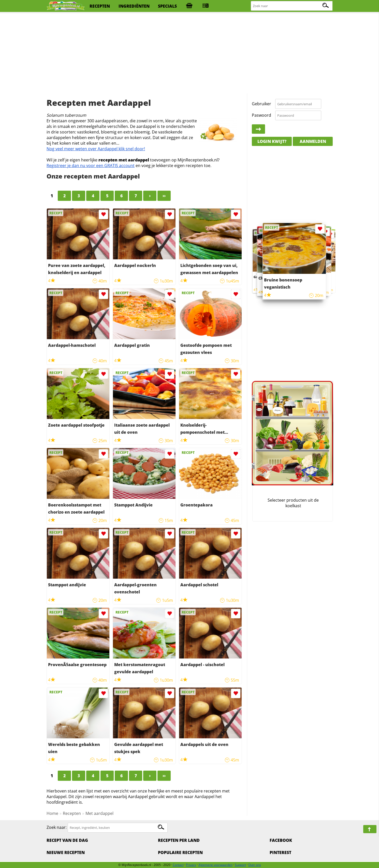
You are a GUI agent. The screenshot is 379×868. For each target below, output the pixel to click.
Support (240, 865)
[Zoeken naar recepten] (292, 6)
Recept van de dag (67, 840)
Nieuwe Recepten (66, 852)
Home (52, 813)
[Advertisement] (189, 53)
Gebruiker (261, 104)
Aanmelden (313, 141)
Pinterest (280, 852)
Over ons (255, 865)
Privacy (191, 865)
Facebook (281, 840)
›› (164, 196)
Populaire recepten (180, 852)
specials (167, 6)
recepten (100, 6)
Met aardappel (99, 813)
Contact (178, 865)
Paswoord (261, 115)
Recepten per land (179, 840)
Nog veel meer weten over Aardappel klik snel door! (96, 149)
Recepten (72, 813)
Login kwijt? (272, 141)
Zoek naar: (57, 827)
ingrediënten (134, 6)
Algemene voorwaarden (215, 865)
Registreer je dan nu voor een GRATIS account (91, 166)
